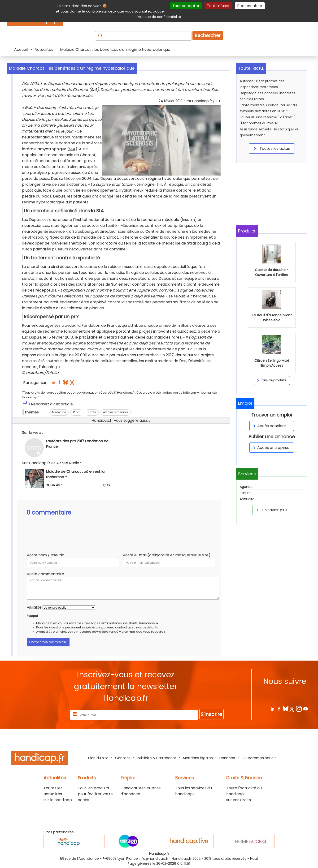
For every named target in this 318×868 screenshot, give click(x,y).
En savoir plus (271, 510)
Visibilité (34, 607)
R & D (77, 412)
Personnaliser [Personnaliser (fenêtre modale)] (250, 6)
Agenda (246, 487)
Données (227, 758)
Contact (123, 758)
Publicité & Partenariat (157, 758)
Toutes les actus (271, 148)
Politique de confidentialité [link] (159, 17)
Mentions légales (198, 758)
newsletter (157, 686)
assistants (150, 627)
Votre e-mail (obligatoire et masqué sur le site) (167, 555)
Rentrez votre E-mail (50, 715)
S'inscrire (211, 714)
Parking (246, 493)
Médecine (59, 412)
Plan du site (98, 758)
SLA (72, 149)
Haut (254, 859)
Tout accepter (186, 6)
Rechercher (208, 36)
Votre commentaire (45, 574)
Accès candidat (269, 426)
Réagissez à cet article (52, 404)
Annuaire (247, 499)
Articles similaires (116, 412)
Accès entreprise (270, 448)
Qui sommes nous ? (259, 758)
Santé (92, 412)
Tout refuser (218, 6)
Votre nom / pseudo (46, 555)
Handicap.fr (182, 859)
